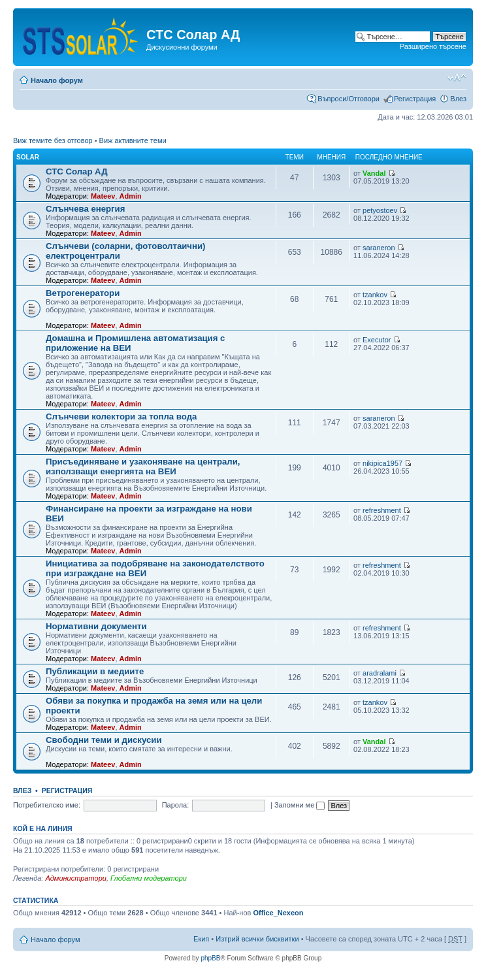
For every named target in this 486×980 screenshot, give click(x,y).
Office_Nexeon (278, 913)
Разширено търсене (433, 46)
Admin (131, 196)
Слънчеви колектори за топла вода (121, 416)
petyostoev (380, 210)
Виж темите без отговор (53, 140)
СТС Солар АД (77, 171)
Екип (201, 939)
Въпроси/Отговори (348, 99)
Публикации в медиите (95, 671)
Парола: (176, 805)
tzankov (375, 295)
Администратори (75, 878)
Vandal (374, 173)
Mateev (103, 196)
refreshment (382, 510)
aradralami (380, 673)
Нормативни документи (96, 626)
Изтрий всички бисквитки (257, 939)
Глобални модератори (149, 878)
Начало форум (57, 80)
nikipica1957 (382, 463)
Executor (377, 340)
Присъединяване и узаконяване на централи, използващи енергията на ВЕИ (143, 466)
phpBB (210, 958)
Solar (28, 157)
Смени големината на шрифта (457, 78)
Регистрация (415, 99)
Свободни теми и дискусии (104, 740)
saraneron (379, 248)
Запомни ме (300, 805)
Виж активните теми (133, 140)
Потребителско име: (47, 805)
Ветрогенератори (83, 293)
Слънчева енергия (85, 209)
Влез (458, 99)
